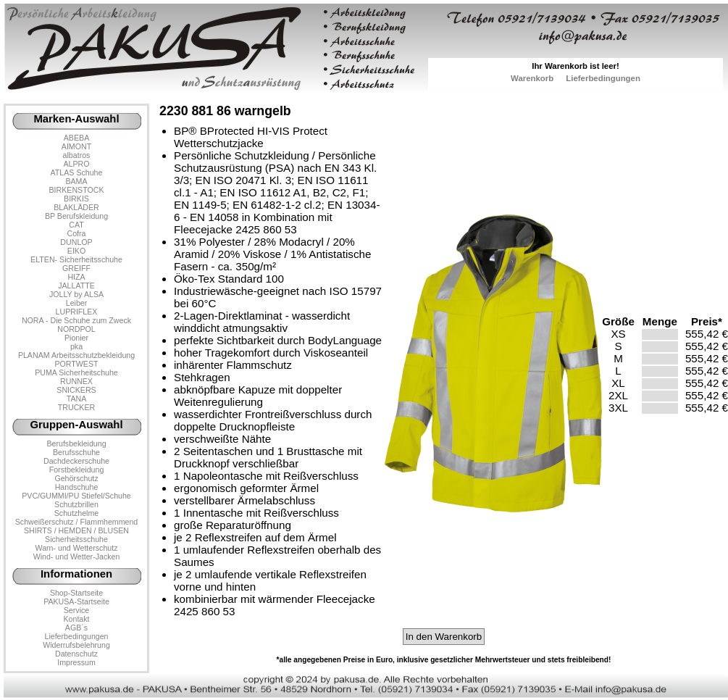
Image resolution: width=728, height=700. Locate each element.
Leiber (77, 303)
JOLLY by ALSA (76, 294)
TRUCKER (76, 407)
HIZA (76, 277)
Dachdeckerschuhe (76, 461)
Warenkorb (532, 78)
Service (76, 610)
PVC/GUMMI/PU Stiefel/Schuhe (76, 496)
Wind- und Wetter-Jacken (77, 557)
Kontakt (76, 619)
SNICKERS (76, 390)
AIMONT (76, 146)
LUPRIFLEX (77, 312)
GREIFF (76, 268)
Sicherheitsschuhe (76, 539)
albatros (77, 155)
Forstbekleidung (77, 470)
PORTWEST (76, 364)
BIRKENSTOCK (77, 190)
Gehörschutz (76, 478)
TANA (77, 399)
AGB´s (76, 628)
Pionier (76, 338)
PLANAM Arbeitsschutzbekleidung (76, 355)
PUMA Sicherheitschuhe (76, 372)
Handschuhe (77, 487)
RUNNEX (76, 381)
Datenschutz (76, 654)
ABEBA (76, 138)
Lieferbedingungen (603, 78)
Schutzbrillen (76, 504)
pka (76, 346)
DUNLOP (76, 242)
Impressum (76, 662)
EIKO (76, 251)
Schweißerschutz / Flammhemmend (76, 522)
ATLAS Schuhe (77, 172)
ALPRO (76, 164)
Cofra (77, 233)
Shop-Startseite (76, 593)
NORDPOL (76, 329)
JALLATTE (76, 286)
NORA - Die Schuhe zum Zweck (76, 320)
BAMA (76, 181)
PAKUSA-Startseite (76, 601)
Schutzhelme (76, 513)
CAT (76, 225)
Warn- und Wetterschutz (77, 548)
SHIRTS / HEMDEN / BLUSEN (76, 530)
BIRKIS (76, 199)
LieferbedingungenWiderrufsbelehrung (76, 641)
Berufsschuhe (76, 452)
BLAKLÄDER (76, 207)
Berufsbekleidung (76, 443)
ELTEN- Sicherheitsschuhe (76, 259)
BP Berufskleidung (76, 216)
